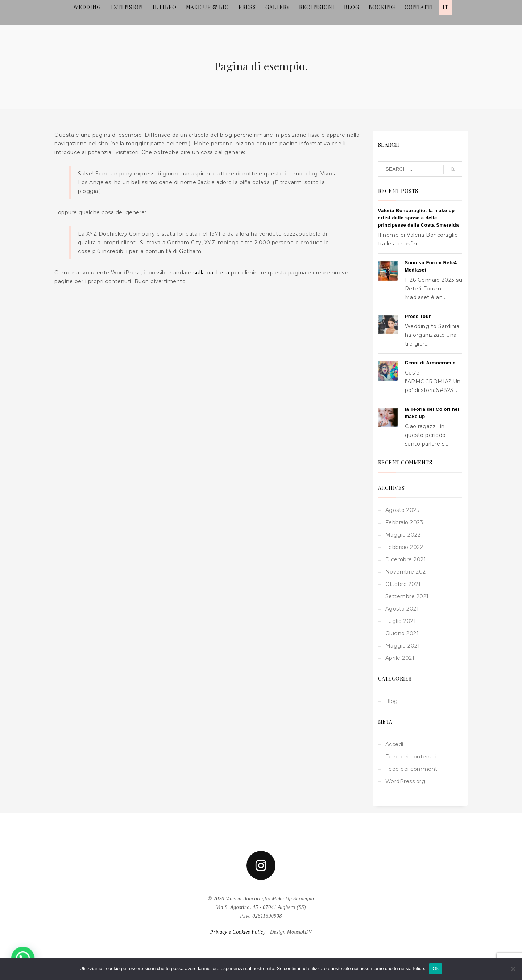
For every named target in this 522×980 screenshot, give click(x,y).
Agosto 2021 (402, 609)
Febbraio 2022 (404, 547)
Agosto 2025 (402, 510)
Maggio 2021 (403, 646)
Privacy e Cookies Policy (238, 932)
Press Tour (418, 316)
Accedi (394, 744)
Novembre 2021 (407, 572)
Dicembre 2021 (406, 559)
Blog (392, 701)
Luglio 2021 (401, 621)
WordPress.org (405, 781)
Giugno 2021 (402, 633)
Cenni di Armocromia (430, 363)
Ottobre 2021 (403, 584)
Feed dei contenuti (411, 757)
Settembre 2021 (407, 596)
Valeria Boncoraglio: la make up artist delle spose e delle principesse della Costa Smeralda (419, 218)
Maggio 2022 (403, 535)
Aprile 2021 (400, 658)
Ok (436, 969)
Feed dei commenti (412, 769)
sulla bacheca (211, 273)
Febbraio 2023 (404, 522)
